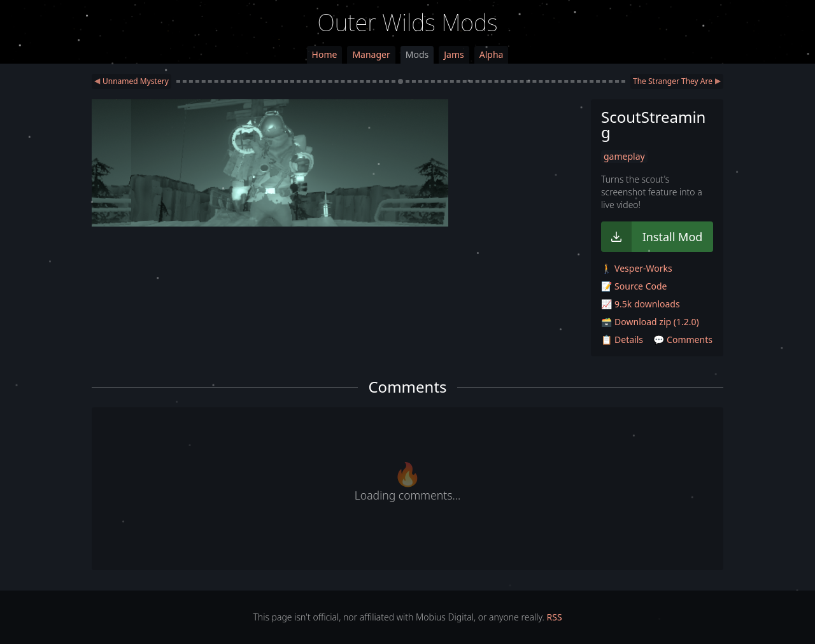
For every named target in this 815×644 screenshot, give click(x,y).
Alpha (492, 54)
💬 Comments (683, 339)
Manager (371, 54)
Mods (417, 54)
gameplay (624, 156)
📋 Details (622, 339)
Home (325, 54)
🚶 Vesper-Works (637, 268)
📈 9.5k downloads (641, 304)
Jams (454, 54)
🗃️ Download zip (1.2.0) (650, 322)
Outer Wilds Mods (408, 23)
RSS (555, 617)
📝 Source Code (634, 286)
